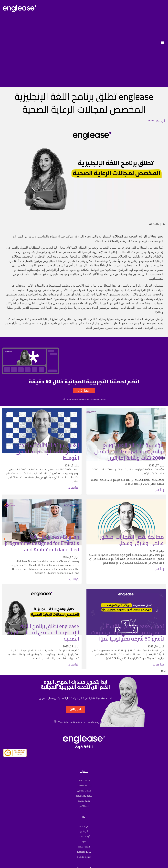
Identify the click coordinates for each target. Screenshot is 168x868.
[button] (163, 43)
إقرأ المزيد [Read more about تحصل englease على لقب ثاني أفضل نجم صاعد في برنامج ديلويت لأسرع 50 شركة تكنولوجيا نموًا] (159, 665)
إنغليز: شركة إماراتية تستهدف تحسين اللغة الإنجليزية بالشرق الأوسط (47, 451)
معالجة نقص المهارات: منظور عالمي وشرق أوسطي (132, 540)
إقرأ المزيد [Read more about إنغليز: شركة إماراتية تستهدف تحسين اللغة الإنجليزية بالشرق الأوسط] (74, 488)
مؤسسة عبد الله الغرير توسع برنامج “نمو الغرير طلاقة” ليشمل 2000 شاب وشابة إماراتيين (129, 451)
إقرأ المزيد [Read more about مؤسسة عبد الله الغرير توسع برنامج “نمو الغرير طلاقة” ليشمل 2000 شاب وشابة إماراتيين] (159, 490)
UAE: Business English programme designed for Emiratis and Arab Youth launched (42, 543)
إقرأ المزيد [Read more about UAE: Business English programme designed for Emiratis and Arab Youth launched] (74, 579)
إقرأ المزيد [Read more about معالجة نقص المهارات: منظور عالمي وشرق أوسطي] (159, 569)
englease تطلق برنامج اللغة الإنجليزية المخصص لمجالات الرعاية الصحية (42, 632)
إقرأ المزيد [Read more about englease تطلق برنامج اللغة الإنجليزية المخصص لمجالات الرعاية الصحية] (74, 665)
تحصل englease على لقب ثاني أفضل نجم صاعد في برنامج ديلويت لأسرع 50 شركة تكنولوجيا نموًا (128, 632)
